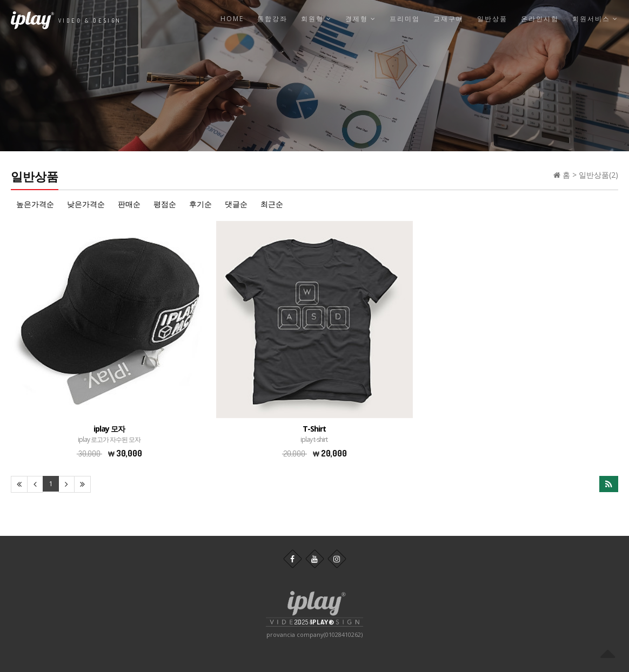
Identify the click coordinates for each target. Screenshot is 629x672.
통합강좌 (272, 19)
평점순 (165, 204)
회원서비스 (595, 19)
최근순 (272, 204)
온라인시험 (540, 19)
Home (232, 19)
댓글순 (236, 204)
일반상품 (492, 19)
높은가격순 (35, 204)
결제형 (361, 19)
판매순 (129, 204)
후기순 (200, 204)
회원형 (316, 19)
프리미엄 (405, 19)
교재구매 (449, 19)
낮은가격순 (86, 204)
